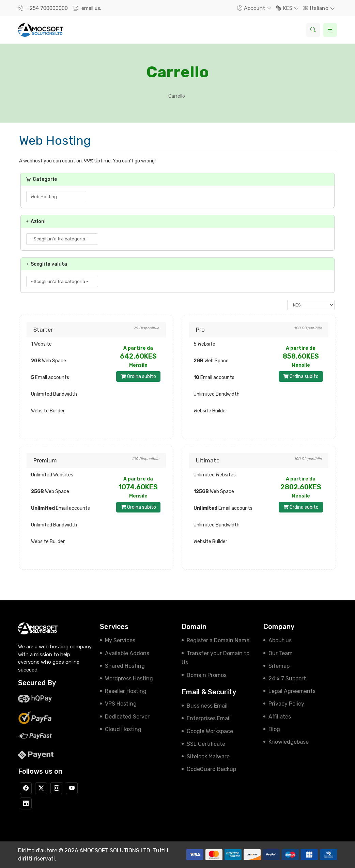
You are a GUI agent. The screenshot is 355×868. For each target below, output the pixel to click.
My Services (120, 640)
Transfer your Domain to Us (215, 658)
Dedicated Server (127, 717)
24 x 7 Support (287, 678)
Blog (274, 729)
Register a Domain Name (218, 640)
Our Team (281, 653)
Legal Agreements (292, 691)
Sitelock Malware (208, 756)
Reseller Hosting (126, 691)
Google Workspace (210, 731)
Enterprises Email (209, 718)
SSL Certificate (206, 744)
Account (252, 8)
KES (285, 8)
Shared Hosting (125, 666)
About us (280, 640)
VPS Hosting (121, 704)
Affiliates (280, 717)
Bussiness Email (207, 706)
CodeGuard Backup (211, 769)
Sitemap (279, 666)
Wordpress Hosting (129, 678)
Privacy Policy (286, 704)
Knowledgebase (289, 742)
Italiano (317, 8)
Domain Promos (207, 675)
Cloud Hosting (123, 729)
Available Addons (127, 653)
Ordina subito (138, 376)
